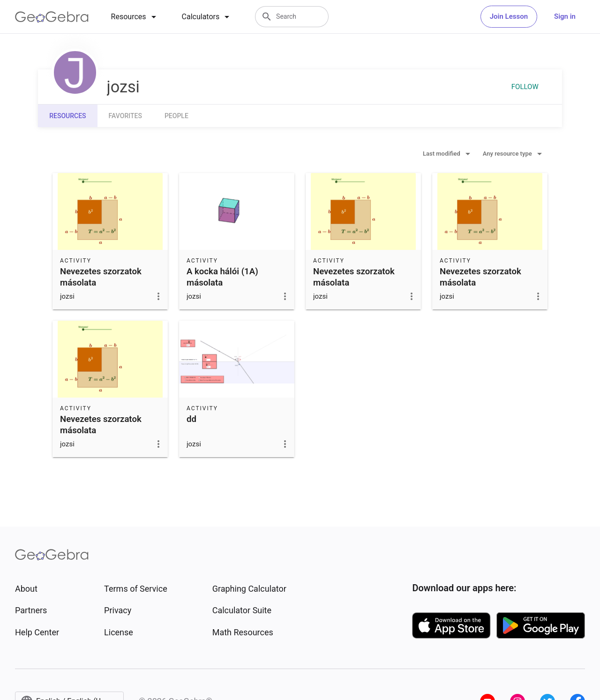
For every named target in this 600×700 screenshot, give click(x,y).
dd (191, 419)
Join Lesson (509, 16)
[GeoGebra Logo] (52, 17)
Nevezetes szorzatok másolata (101, 277)
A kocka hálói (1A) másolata (222, 277)
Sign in (565, 16)
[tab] (135, 17)
